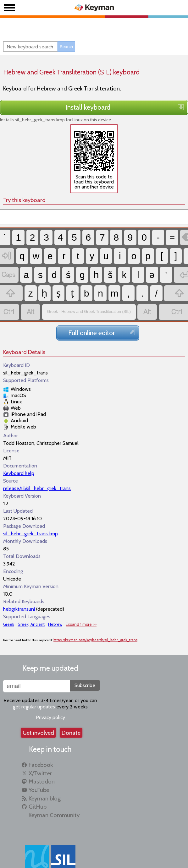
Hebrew (55, 604)
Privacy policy (50, 697)
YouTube (39, 770)
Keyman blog (45, 778)
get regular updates (34, 687)
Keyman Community (54, 795)
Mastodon (42, 761)
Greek (9, 604)
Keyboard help (19, 453)
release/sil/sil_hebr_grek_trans (37, 468)
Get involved (38, 713)
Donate (71, 713)
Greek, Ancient (31, 604)
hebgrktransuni (19, 589)
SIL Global (63, 858)
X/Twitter (40, 753)
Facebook (41, 745)
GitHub (38, 786)
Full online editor (91, 313)
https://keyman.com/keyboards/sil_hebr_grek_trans (95, 620)
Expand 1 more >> (81, 604)
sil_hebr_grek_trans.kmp (30, 513)
